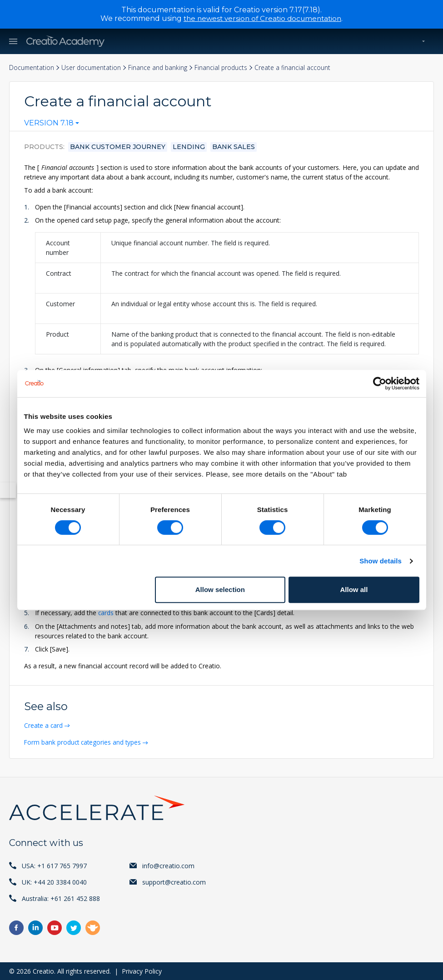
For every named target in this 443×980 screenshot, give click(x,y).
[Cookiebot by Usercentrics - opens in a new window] (380, 383)
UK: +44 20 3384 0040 (54, 882)
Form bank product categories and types (85, 742)
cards (106, 613)
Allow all (354, 589)
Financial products (224, 67)
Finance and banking (160, 67)
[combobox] (52, 125)
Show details (381, 561)
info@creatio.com (168, 865)
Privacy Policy (142, 971)
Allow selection (220, 589)
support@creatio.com (174, 882)
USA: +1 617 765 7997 (54, 865)
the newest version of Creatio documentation (262, 18)
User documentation (93, 67)
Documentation (32, 67)
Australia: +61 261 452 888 (61, 898)
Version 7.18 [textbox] (49, 124)
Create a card (45, 725)
